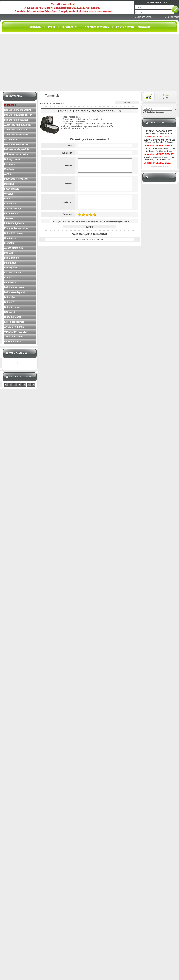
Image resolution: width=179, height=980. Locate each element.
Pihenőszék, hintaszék (16, 179)
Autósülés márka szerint (17, 125)
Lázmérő (9, 218)
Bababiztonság (12, 307)
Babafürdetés (11, 258)
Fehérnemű (10, 282)
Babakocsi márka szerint (18, 110)
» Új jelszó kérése (144, 17)
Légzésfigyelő (12, 189)
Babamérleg (11, 204)
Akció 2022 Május (14, 337)
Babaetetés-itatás (14, 233)
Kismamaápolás (13, 273)
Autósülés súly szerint (16, 130)
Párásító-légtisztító (14, 223)
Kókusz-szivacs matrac (17, 154)
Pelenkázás (10, 263)
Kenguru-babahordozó (16, 228)
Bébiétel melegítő (14, 209)
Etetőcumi (10, 243)
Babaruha (9, 297)
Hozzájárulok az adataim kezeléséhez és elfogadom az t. (91, 221)
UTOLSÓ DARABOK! (15, 332)
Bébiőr (8, 199)
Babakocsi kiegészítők (16, 120)
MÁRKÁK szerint (13, 342)
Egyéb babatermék (14, 322)
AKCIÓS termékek (14, 327)
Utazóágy (9, 169)
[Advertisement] (90, 62)
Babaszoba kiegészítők (17, 149)
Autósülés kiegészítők (16, 135)
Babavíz (8, 253)
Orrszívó (9, 194)
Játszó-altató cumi (14, 248)
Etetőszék (9, 164)
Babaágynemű (12, 159)
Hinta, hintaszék (13, 317)
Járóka (8, 174)
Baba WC (9, 278)
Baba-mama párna (14, 287)
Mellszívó (9, 184)
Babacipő (9, 302)
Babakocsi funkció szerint (18, 115)
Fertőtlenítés (11, 213)
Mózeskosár (11, 140)
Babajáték (10, 312)
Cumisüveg (10, 238)
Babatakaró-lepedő (14, 292)
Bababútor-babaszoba (16, 144)
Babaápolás (11, 268)
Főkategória (46, 103)
